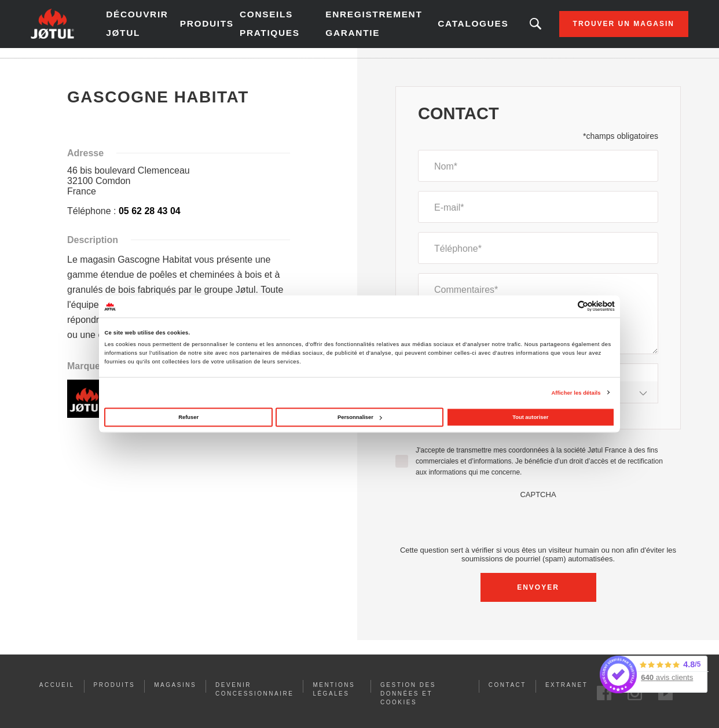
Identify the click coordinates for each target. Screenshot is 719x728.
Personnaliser (360, 417)
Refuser (188, 417)
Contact (507, 695)
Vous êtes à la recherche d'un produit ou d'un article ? (506, 29)
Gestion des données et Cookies (408, 703)
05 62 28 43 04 (150, 221)
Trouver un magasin (594, 29)
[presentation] (538, 531)
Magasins (175, 695)
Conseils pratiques (285, 29)
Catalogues (447, 29)
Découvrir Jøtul (164, 29)
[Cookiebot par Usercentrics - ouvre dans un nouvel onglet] (564, 306)
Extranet (566, 695)
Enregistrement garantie (365, 29)
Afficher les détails (576, 392)
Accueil (71, 69)
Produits (225, 29)
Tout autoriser (530, 417)
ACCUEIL (57, 695)
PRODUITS (115, 695)
